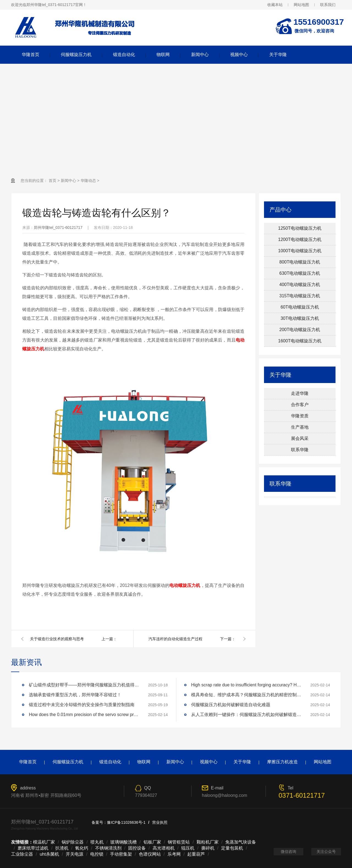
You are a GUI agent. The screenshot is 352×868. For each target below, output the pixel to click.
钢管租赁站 (179, 842)
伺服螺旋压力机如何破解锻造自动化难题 (231, 705)
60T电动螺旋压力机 (300, 307)
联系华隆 (300, 450)
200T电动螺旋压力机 (300, 330)
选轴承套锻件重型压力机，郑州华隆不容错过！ (75, 695)
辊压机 (188, 848)
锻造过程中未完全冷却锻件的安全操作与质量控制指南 (82, 705)
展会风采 (300, 438)
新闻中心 (200, 55)
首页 (53, 181)
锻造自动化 (124, 55)
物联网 (163, 55)
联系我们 (328, 5)
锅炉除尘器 (73, 842)
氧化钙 (82, 848)
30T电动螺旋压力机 (300, 318)
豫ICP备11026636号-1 (126, 822)
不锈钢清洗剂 (108, 848)
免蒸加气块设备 (241, 842)
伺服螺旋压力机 (76, 55)
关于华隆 (278, 55)
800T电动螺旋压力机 (300, 262)
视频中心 (239, 55)
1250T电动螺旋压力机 (300, 228)
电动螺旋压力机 (185, 585)
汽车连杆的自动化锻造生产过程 (175, 639)
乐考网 (174, 854)
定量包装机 (232, 848)
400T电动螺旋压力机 (300, 285)
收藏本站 (275, 5)
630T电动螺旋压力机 (300, 273)
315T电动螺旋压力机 (300, 296)
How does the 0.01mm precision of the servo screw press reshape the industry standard (84, 715)
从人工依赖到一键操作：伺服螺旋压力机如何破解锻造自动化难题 (246, 715)
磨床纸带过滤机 (33, 848)
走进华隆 (300, 393)
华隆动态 (88, 181)
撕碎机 (208, 848)
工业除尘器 (22, 854)
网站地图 (301, 5)
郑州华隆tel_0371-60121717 (58, 228)
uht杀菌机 (49, 854)
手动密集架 (121, 854)
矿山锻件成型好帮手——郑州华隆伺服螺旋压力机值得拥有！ (84, 685)
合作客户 (300, 405)
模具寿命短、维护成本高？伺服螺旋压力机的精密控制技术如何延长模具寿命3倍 (246, 695)
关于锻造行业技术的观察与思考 (57, 639)
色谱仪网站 (150, 854)
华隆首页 (31, 55)
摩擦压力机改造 (282, 762)
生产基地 (300, 427)
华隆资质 (300, 416)
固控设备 (137, 848)
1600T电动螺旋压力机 (300, 341)
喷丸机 (97, 842)
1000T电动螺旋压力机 (300, 251)
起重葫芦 (196, 854)
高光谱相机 (164, 848)
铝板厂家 (152, 842)
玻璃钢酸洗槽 (123, 842)
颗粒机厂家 (208, 842)
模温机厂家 (44, 842)
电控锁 (97, 854)
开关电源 (75, 854)
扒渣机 (62, 848)
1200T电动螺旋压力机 (300, 239)
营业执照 (160, 822)
